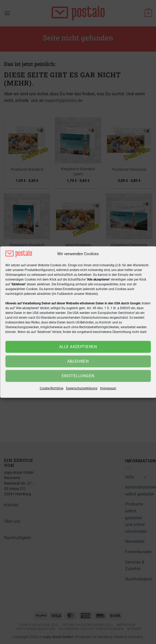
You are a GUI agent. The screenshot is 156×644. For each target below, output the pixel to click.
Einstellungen (78, 376)
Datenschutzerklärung (82, 388)
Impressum (108, 388)
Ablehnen (78, 361)
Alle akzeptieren (78, 347)
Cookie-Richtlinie (52, 388)
